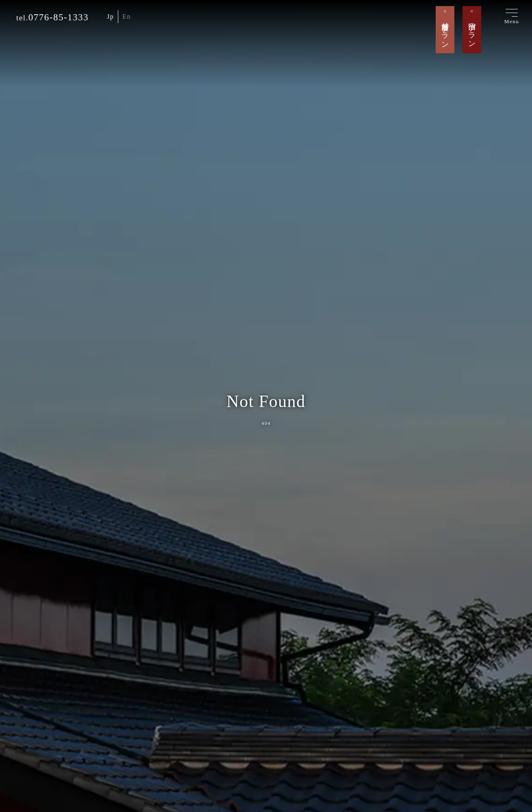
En (127, 16)
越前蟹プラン (445, 31)
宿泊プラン (472, 31)
